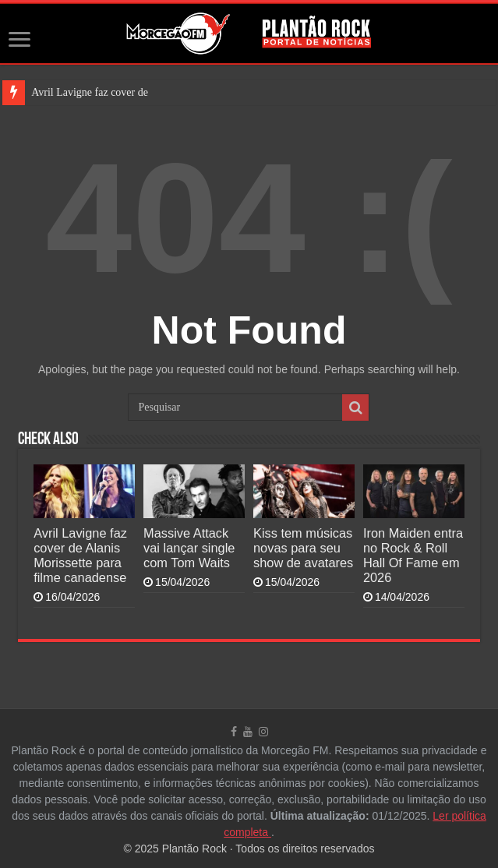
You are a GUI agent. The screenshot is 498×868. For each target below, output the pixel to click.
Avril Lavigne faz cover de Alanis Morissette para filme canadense (80, 555)
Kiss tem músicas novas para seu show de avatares (303, 548)
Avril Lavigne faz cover (83, 92)
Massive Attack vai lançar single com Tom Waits (189, 548)
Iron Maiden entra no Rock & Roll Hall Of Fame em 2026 (413, 555)
